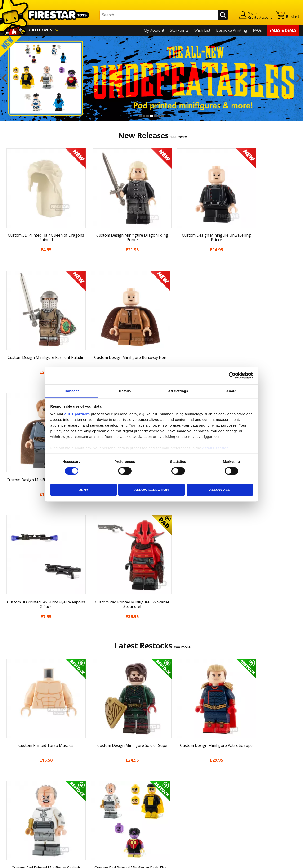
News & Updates (18, 780)
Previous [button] (4, 78)
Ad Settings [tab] (178, 391)
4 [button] (151, 116)
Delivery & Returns (20, 794)
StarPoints (179, 30)
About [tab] (232, 391)
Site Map (12, 828)
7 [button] (163, 116)
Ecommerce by (282, 863)
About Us (12, 774)
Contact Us (87, 760)
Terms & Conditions (21, 801)
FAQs (257, 30)
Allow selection (152, 490)
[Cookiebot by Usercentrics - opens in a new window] (232, 375)
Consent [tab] (72, 391)
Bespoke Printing (232, 30)
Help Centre (88, 768)
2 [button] (144, 116)
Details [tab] (125, 391)
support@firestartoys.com (101, 783)
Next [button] (299, 78)
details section (215, 448)
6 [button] (159, 116)
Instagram (188, 779)
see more (179, 137)
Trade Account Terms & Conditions (109, 811)
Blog (8, 787)
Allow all (220, 490)
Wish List (202, 30)
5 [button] (155, 116)
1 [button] (140, 116)
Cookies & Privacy (19, 808)
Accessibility (14, 814)
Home (9, 760)
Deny (84, 490)
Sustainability (16, 821)
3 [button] (148, 116)
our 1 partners (77, 414)
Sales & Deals (283, 30)
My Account (154, 30)
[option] (151, 78)
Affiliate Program (93, 819)
